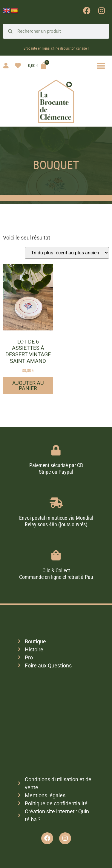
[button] (101, 66)
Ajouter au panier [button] (28, 386)
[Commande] (67, 253)
